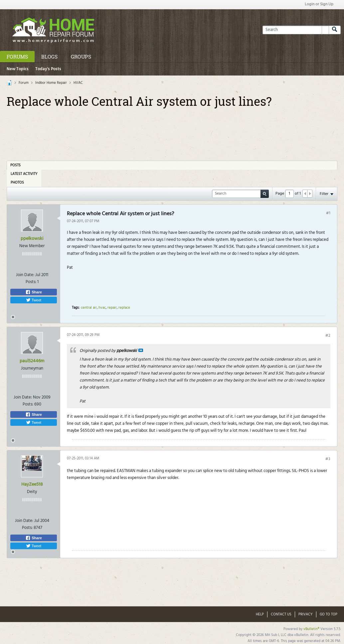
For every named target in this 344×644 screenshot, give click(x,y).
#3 (328, 459)
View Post (141, 350)
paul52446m (32, 361)
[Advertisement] (172, 132)
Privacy (306, 614)
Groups (81, 57)
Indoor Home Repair (51, 83)
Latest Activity (24, 174)
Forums (17, 57)
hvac (102, 308)
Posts (15, 165)
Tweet (34, 300)
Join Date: (25, 275)
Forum (24, 83)
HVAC (78, 83)
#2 (328, 336)
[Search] (296, 30)
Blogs (49, 57)
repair (112, 308)
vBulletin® (311, 629)
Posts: (31, 282)
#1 (328, 213)
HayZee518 (32, 484)
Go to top (329, 614)
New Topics (18, 69)
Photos (17, 183)
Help (260, 614)
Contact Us (281, 614)
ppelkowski (32, 239)
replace (124, 308)
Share (34, 292)
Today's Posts (48, 69)
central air (89, 308)
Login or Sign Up (319, 4)
